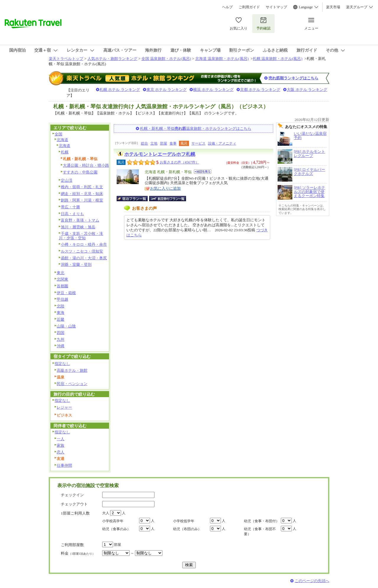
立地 (154, 143)
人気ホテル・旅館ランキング (112, 59)
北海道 (62, 140)
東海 (61, 313)
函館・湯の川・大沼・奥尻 (84, 258)
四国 (61, 333)
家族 (61, 445)
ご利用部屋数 (72, 545)
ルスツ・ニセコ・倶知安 (82, 251)
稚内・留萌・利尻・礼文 (82, 187)
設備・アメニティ (222, 143)
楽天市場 (333, 7)
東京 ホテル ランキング (167, 90)
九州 (61, 339)
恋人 (61, 452)
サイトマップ (276, 7)
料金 (78, 553)
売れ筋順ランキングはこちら (293, 78)
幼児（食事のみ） (116, 529)
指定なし (62, 364)
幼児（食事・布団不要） (260, 532)
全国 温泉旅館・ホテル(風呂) (166, 59)
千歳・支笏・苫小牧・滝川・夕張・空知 (81, 236)
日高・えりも (72, 214)
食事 (173, 143)
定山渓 (67, 180)
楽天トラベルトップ (66, 59)
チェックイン (72, 495)
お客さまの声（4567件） (179, 162)
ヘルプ (227, 7)
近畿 (61, 319)
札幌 (65, 152)
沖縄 (61, 346)
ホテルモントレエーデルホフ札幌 (160, 154)
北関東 (62, 279)
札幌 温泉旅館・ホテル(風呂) (278, 59)
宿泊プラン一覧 (135, 199)
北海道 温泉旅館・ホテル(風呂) (222, 59)
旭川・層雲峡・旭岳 (78, 227)
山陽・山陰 (66, 326)
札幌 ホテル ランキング (120, 90)
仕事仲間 (64, 465)
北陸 (61, 306)
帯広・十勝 (70, 207)
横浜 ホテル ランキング (213, 90)
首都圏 (62, 286)
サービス (198, 143)
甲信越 (62, 299)
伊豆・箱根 (66, 293)
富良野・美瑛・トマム (80, 220)
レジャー (64, 407)
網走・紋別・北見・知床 (82, 194)
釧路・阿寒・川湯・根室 (82, 200)
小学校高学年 (113, 521)
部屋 (164, 143)
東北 (61, 273)
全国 (58, 134)
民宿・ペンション (72, 384)
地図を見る (203, 172)
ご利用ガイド (249, 7)
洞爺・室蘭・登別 (76, 264)
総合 (144, 143)
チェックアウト (74, 504)
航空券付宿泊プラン (168, 199)
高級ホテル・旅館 (72, 370)
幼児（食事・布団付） (262, 521)
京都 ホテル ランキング (260, 90)
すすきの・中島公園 (80, 172)
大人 (106, 513)
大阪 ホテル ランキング (307, 90)
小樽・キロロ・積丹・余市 (84, 244)
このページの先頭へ (312, 581)
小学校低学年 (184, 521)
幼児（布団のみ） (187, 529)
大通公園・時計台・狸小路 (86, 165)
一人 (61, 439)
